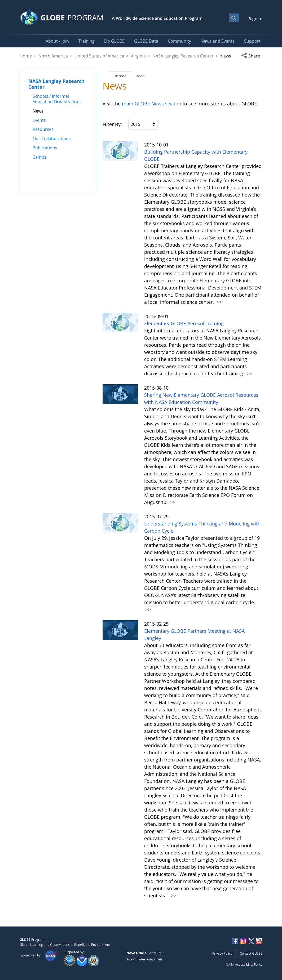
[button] (252, 56)
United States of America (99, 56)
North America (53, 56)
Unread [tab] (120, 76)
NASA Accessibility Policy (244, 964)
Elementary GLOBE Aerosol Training (184, 323)
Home (26, 56)
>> (219, 302)
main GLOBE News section (151, 104)
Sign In (256, 19)
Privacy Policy (222, 953)
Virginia (138, 56)
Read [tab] (140, 76)
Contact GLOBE (251, 953)
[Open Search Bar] (234, 18)
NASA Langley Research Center (183, 56)
